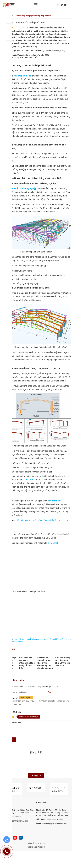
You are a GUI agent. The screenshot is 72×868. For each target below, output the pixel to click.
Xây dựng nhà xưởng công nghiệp (45, 639)
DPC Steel (53, 543)
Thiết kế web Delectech (36, 847)
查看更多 (37, 776)
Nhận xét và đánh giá (11, 712)
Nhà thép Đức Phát (14, 639)
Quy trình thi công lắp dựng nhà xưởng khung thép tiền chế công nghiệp (45, 663)
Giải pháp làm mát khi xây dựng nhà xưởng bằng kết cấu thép (27, 663)
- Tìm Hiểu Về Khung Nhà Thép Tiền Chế (19, 57)
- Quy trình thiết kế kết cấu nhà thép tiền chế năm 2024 (25, 55)
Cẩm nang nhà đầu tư (14, 642)
